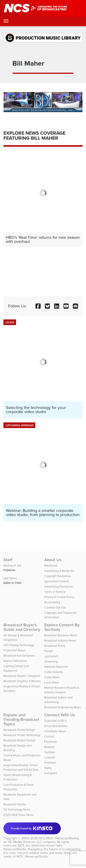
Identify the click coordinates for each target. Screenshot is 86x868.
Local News (52, 682)
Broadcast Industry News (60, 641)
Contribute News (55, 731)
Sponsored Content (57, 581)
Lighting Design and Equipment (16, 668)
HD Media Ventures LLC (25, 842)
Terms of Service (55, 592)
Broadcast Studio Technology (22, 735)
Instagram (51, 773)
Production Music (14, 650)
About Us (53, 560)
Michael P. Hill (12, 566)
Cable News (52, 677)
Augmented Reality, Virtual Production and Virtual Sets (21, 767)
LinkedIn (50, 757)
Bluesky (49, 747)
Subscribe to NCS (55, 721)
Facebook (51, 742)
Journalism (51, 656)
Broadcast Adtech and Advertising (58, 700)
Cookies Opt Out (55, 607)
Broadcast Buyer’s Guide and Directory (22, 627)
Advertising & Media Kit (59, 571)
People (49, 651)
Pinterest (50, 763)
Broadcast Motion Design (19, 740)
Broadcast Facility (15, 804)
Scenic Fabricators (15, 661)
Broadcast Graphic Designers (22, 676)
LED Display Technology (19, 645)
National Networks (56, 667)
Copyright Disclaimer (58, 576)
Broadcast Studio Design (19, 730)
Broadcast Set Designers (19, 656)
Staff (8, 560)
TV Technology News (17, 810)
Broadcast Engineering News (63, 707)
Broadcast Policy (55, 646)
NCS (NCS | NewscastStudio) (59, 838)
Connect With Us (60, 715)
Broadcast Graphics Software (22, 681)
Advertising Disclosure (58, 587)
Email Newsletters (56, 726)
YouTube (50, 752)
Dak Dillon (10, 578)
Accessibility (52, 602)
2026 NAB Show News (18, 815)
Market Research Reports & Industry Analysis (62, 690)
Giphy (48, 768)
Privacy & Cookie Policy (59, 597)
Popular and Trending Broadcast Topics (21, 719)
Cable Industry (53, 672)
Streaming (51, 661)
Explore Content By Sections (62, 627)
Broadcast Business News (61, 635)
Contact (49, 736)
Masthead (51, 566)
